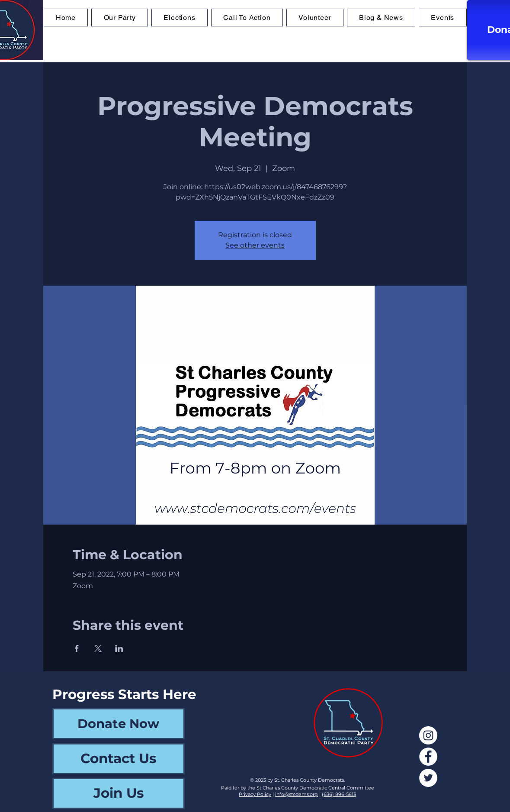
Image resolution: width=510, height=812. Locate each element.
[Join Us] (119, 793)
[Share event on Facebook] (77, 648)
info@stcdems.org (297, 794)
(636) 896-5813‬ (339, 794)
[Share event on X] (98, 648)
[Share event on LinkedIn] (119, 648)
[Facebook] (428, 757)
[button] (180, 18)
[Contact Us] (119, 759)
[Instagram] (428, 735)
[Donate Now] (119, 724)
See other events (255, 245)
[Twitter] (428, 778)
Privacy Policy (255, 794)
